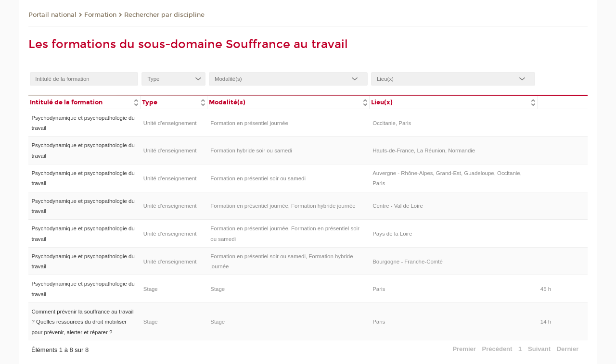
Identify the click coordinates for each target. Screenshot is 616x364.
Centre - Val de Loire (398, 206)
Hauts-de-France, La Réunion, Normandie (424, 151)
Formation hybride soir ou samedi (251, 151)
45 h (546, 289)
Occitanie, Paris (392, 123)
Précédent (497, 349)
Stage (151, 289)
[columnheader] (84, 102)
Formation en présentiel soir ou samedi (258, 178)
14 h (546, 322)
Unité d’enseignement (170, 123)
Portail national (52, 15)
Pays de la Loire (392, 234)
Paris (379, 289)
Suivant (539, 349)
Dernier (568, 349)
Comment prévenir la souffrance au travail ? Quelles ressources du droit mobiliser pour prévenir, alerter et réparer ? (82, 322)
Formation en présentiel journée (249, 123)
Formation (100, 15)
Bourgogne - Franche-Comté (408, 262)
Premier (464, 349)
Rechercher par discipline (164, 15)
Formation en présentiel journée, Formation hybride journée (283, 206)
